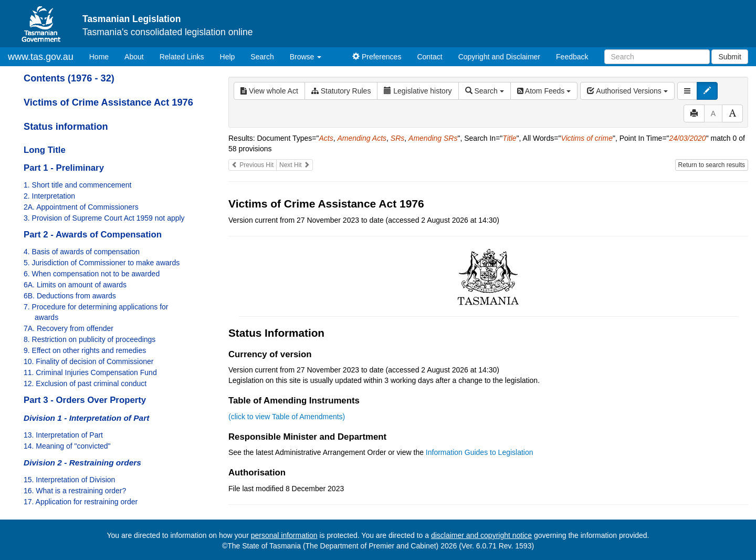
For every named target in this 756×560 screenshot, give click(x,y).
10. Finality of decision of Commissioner (88, 361)
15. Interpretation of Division (69, 480)
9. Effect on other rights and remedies (85, 350)
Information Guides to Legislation (480, 452)
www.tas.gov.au (41, 57)
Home (103, 56)
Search (262, 57)
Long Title (45, 150)
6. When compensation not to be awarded (92, 274)
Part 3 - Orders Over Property (85, 400)
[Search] (657, 57)
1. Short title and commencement (77, 185)
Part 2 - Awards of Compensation (93, 235)
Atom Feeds (544, 91)
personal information (284, 535)
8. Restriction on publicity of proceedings (90, 339)
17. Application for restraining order (81, 502)
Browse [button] (306, 57)
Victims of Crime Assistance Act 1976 (108, 102)
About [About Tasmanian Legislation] (134, 57)
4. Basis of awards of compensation (82, 252)
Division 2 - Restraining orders (82, 463)
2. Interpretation (49, 196)
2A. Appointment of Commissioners (81, 207)
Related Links (182, 57)
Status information (66, 127)
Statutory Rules (341, 91)
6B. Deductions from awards (70, 296)
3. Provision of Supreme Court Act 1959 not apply (104, 218)
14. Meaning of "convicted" (67, 446)
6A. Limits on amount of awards (75, 285)
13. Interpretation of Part (63, 435)
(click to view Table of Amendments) (287, 417)
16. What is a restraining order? (75, 491)
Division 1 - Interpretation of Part (86, 418)
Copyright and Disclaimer (499, 57)
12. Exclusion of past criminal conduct (85, 383)
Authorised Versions (627, 91)
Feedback (572, 57)
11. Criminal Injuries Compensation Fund (90, 372)
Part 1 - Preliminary (64, 168)
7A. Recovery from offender (69, 328)
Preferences (377, 57)
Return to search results (712, 165)
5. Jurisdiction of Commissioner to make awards (102, 263)
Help (228, 57)
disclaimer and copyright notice (481, 535)
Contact (429, 57)
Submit (730, 57)
